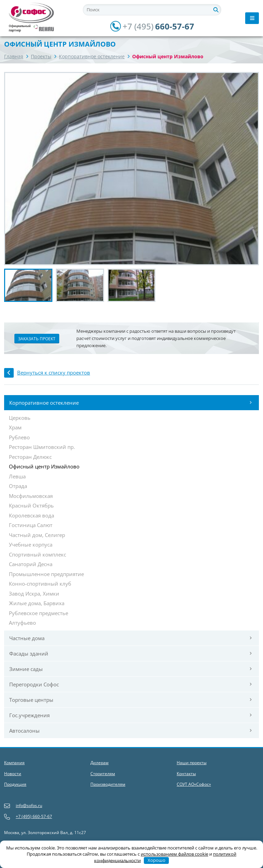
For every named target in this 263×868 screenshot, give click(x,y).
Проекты (41, 56)
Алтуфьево (22, 623)
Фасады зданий (131, 653)
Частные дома (131, 638)
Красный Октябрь (31, 506)
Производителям (108, 784)
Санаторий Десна (31, 564)
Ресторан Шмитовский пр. (42, 447)
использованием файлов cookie (174, 854)
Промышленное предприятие (46, 574)
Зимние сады (131, 669)
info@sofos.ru (23, 806)
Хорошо (156, 860)
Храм (15, 428)
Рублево (19, 438)
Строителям (103, 774)
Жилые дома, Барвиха (37, 603)
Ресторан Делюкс (30, 457)
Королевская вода (32, 516)
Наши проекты (192, 763)
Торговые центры (131, 700)
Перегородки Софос (131, 684)
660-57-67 (152, 26)
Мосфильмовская (31, 496)
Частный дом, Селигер (37, 535)
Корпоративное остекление (92, 56)
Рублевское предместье (39, 613)
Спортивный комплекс (37, 555)
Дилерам (99, 763)
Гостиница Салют (31, 525)
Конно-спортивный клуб (40, 584)
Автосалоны (131, 731)
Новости (13, 774)
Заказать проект (37, 339)
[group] (131, 169)
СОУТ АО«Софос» (194, 784)
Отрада (18, 486)
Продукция (15, 784)
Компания (14, 763)
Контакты (186, 774)
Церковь (20, 418)
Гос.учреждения (131, 715)
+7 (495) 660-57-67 (28, 817)
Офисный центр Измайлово (44, 467)
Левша (17, 477)
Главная (14, 56)
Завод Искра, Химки (34, 594)
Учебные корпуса (31, 545)
